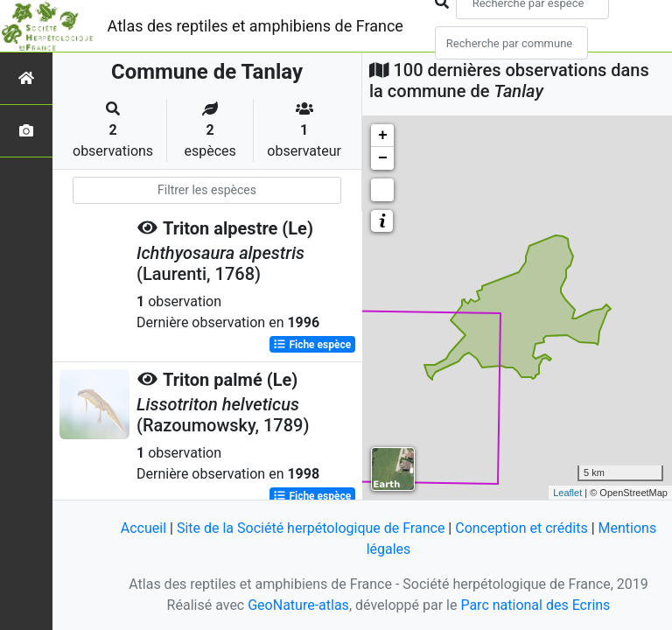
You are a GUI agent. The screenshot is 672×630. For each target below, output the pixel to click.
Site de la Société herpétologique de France (311, 528)
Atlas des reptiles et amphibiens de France (255, 26)
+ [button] (383, 136)
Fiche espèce (312, 345)
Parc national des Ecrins (535, 605)
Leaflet (567, 493)
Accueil (143, 528)
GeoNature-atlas (298, 605)
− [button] (383, 158)
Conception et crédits (521, 528)
